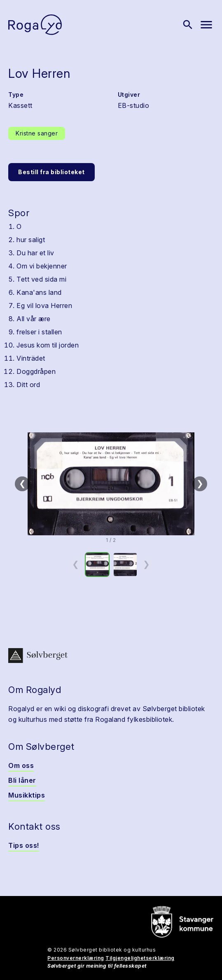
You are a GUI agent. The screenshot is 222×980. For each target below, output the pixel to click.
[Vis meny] (206, 25)
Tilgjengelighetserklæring (140, 958)
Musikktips (27, 795)
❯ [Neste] (200, 483)
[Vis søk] (188, 25)
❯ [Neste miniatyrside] (146, 564)
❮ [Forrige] (22, 483)
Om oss (21, 765)
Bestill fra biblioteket (51, 172)
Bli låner (22, 780)
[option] (97, 565)
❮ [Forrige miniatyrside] (76, 564)
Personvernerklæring (76, 958)
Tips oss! (24, 845)
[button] (111, 484)
